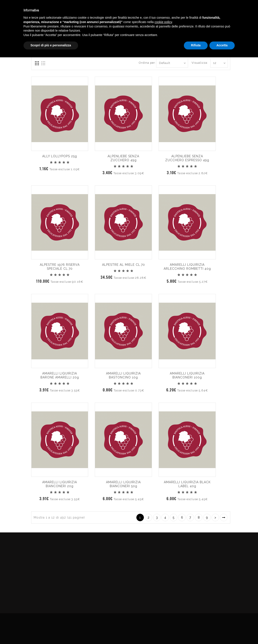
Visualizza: (197, 63)
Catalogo (101, 11)
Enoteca (49, 11)
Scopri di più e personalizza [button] (51, 632)
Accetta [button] (222, 632)
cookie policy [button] (163, 609)
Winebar (74, 11)
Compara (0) (41, 47)
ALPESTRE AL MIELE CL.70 (124, 265)
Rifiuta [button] (196, 632)
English (220, 15)
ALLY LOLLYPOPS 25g (60, 156)
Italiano (219, 9)
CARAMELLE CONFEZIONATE (233, 32)
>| (224, 517)
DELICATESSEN (193, 32)
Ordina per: (146, 63)
